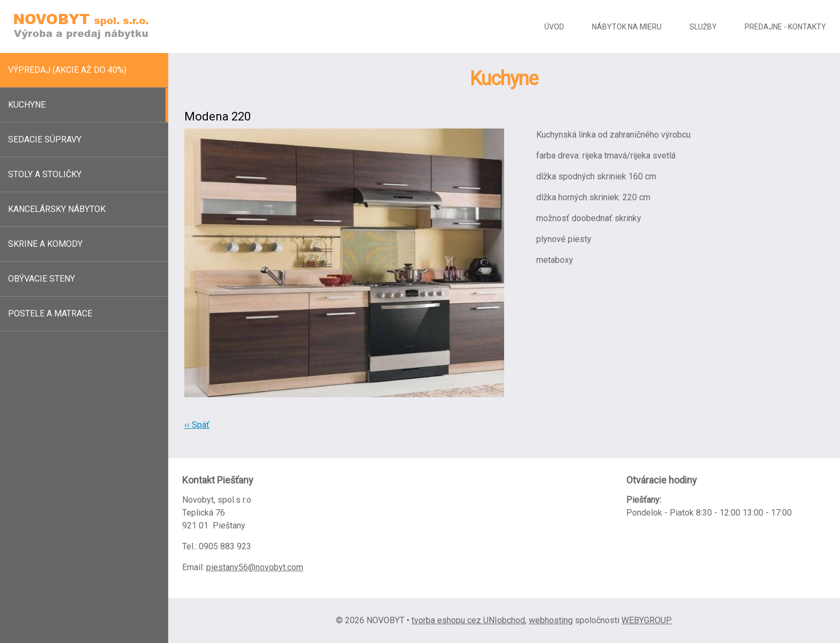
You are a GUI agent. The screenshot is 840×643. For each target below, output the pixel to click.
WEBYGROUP (647, 620)
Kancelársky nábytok (57, 209)
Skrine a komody (45, 244)
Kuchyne (27, 105)
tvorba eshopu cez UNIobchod (468, 620)
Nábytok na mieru (627, 27)
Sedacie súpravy (45, 139)
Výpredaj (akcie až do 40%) (67, 70)
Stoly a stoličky (45, 174)
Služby (703, 27)
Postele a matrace (50, 313)
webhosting (551, 620)
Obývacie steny (42, 279)
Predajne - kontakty (785, 27)
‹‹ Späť (197, 425)
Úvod (554, 27)
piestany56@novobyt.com (255, 567)
